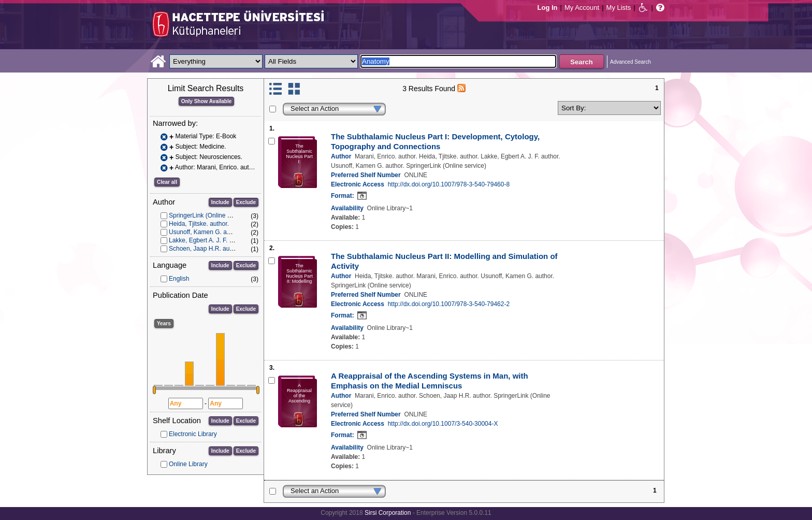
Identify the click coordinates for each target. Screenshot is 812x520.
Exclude (246, 202)
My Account (582, 8)
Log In (548, 8)
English (179, 279)
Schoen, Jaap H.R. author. (205, 249)
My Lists (619, 8)
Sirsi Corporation (388, 513)
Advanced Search (630, 62)
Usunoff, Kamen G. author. (206, 232)
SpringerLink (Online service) (209, 215)
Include (220, 202)
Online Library (188, 464)
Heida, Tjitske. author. (199, 224)
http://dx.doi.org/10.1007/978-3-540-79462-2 (449, 304)
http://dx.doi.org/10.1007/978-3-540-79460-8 (449, 184)
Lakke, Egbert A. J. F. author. (208, 240)
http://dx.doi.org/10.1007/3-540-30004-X (443, 424)
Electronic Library (193, 434)
